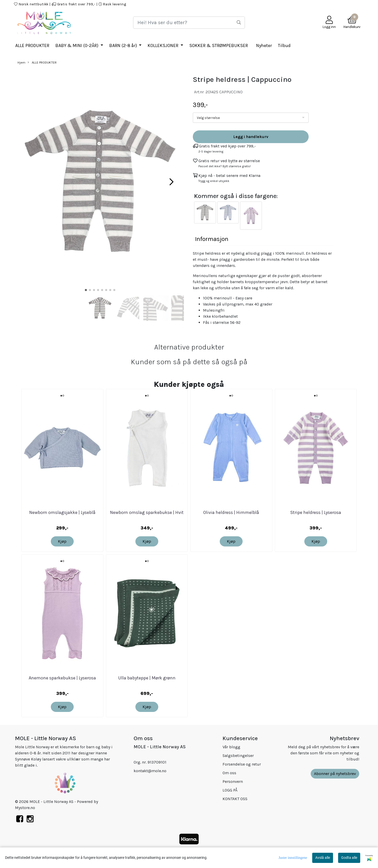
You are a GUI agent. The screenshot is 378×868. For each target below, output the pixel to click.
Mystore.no (25, 808)
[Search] (189, 23)
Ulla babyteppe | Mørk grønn (147, 678)
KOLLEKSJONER (163, 45)
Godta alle (349, 858)
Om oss (229, 773)
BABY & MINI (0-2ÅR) (77, 45)
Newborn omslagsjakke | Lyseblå (62, 512)
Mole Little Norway (345, 4)
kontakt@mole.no (150, 771)
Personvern (233, 781)
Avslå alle (323, 858)
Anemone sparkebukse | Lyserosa (62, 678)
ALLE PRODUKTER (32, 45)
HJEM (233, 4)
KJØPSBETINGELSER (279, 4)
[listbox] (251, 118)
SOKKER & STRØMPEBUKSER (219, 45)
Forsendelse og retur (242, 764)
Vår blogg (231, 747)
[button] (86, 290)
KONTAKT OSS (312, 4)
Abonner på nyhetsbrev (335, 774)
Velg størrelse (208, 118)
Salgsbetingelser (238, 756)
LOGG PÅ (250, 4)
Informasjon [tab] (212, 239)
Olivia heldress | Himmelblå (231, 512)
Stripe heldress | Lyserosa (316, 512)
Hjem (21, 62)
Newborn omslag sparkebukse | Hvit (147, 512)
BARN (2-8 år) (124, 45)
